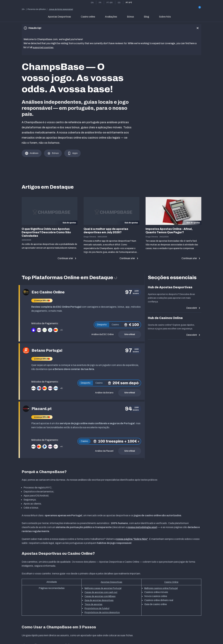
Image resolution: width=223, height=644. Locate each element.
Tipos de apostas (93, 604)
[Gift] (198, 9)
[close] (198, 28)
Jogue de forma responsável (61, 9)
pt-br (110, 3)
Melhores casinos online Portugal (161, 588)
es (119, 3)
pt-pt (129, 3)
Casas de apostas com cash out (101, 592)
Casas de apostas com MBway (100, 596)
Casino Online (171, 581)
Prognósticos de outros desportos (102, 612)
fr (100, 3)
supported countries (44, 47)
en (92, 3)
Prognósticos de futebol (97, 608)
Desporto (102, 324)
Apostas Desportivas (111, 581)
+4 (61, 329)
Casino (115, 324)
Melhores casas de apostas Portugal (103, 588)
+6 (61, 388)
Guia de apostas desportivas (99, 600)
